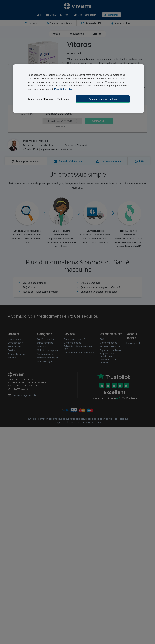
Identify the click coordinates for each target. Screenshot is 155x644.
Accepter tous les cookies (103, 99)
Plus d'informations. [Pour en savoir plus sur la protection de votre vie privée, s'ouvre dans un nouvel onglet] (65, 89)
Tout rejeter (64, 99)
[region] (79, 89)
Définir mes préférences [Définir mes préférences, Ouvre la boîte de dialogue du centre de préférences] (41, 99)
